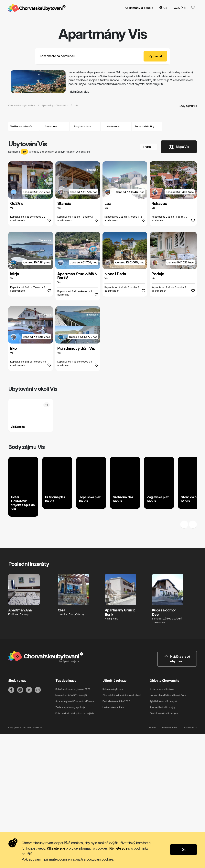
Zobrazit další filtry (147, 126)
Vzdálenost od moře (24, 126)
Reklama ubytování (113, 689)
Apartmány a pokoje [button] (139, 8)
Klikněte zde (56, 848)
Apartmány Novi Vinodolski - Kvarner (75, 701)
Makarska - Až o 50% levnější (71, 695)
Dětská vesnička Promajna (164, 713)
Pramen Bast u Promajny (163, 707)
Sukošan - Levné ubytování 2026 (73, 689)
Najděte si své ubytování (177, 659)
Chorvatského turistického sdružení (121, 695)
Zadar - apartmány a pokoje (70, 707)
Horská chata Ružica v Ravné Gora (168, 695)
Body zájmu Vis (188, 106)
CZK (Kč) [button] (180, 8)
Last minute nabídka (113, 707)
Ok (183, 850)
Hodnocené (113, 126)
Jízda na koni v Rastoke (162, 689)
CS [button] (163, 8)
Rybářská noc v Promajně (163, 701)
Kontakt (153, 728)
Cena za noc (54, 126)
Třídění (149, 147)
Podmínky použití (170, 728)
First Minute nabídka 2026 (116, 701)
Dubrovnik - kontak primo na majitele (75, 713)
